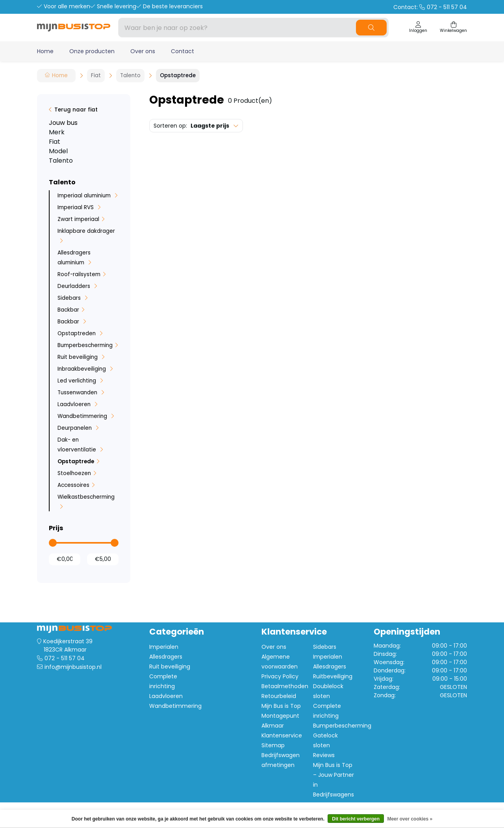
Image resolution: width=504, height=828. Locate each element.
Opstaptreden (77, 333)
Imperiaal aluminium (85, 196)
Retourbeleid (279, 696)
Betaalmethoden (285, 686)
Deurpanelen (75, 428)
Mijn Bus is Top (281, 706)
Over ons (143, 51)
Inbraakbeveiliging (82, 369)
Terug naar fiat (76, 110)
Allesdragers (166, 657)
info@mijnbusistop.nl (73, 667)
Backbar (68, 310)
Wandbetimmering (83, 416)
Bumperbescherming (85, 345)
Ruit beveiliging (78, 357)
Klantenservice (282, 735)
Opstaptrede (76, 461)
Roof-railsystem (79, 274)
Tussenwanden (78, 393)
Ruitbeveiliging (333, 676)
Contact (183, 51)
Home (45, 51)
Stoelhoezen (74, 473)
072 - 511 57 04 (65, 658)
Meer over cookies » (410, 819)
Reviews (324, 755)
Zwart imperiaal (78, 219)
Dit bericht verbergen (356, 819)
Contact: (430, 7)
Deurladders (75, 286)
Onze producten (92, 51)
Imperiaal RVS (76, 207)
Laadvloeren (75, 404)
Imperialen (164, 647)
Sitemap (273, 745)
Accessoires (73, 485)
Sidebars (70, 298)
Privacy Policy (280, 676)
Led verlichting (78, 381)
